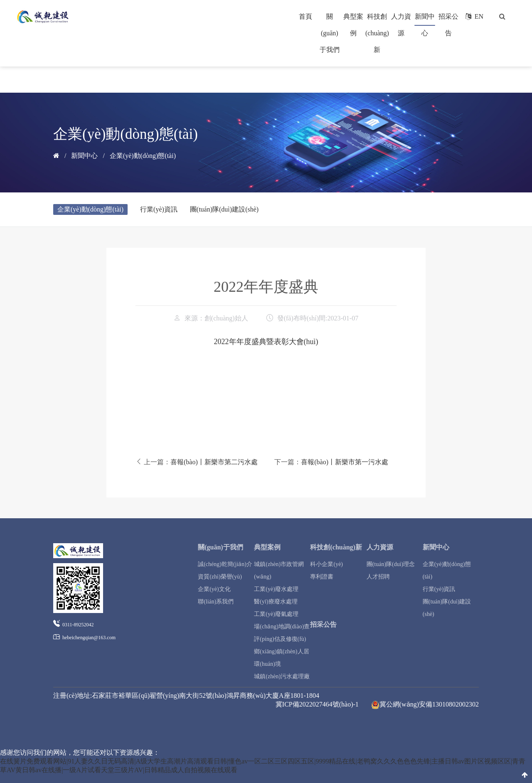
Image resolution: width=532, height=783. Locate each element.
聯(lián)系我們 (216, 602)
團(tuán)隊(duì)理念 (391, 564)
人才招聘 (378, 577)
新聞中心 (84, 156)
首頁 (305, 16)
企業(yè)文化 (214, 589)
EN (474, 16)
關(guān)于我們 (330, 33)
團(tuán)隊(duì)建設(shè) (224, 209)
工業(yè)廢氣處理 (276, 614)
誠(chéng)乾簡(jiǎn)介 (225, 564)
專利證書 (322, 577)
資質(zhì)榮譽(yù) (220, 577)
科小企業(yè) (326, 564)
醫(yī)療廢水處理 (276, 602)
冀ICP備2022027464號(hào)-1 (317, 704)
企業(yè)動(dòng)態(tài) (143, 156)
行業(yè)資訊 (159, 209)
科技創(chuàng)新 (377, 33)
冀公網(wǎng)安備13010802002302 (425, 705)
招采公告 (323, 624)
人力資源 (380, 547)
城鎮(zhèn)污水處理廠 (282, 676)
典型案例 (267, 547)
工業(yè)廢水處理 (276, 589)
